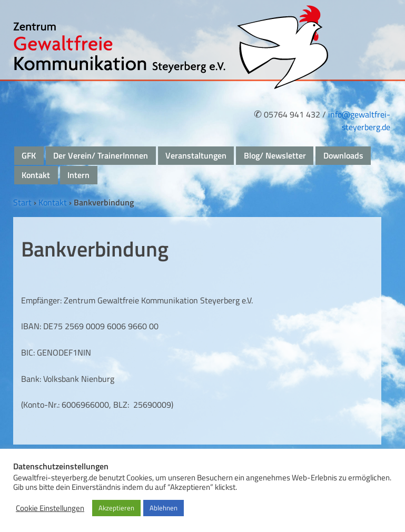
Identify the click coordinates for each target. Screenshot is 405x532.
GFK (29, 155)
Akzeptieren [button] (116, 508)
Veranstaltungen (196, 155)
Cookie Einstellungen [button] (50, 508)
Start (22, 202)
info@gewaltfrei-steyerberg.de (359, 121)
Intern (78, 175)
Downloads (343, 155)
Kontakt (36, 175)
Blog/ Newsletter (275, 155)
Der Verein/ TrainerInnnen (101, 155)
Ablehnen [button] (164, 508)
